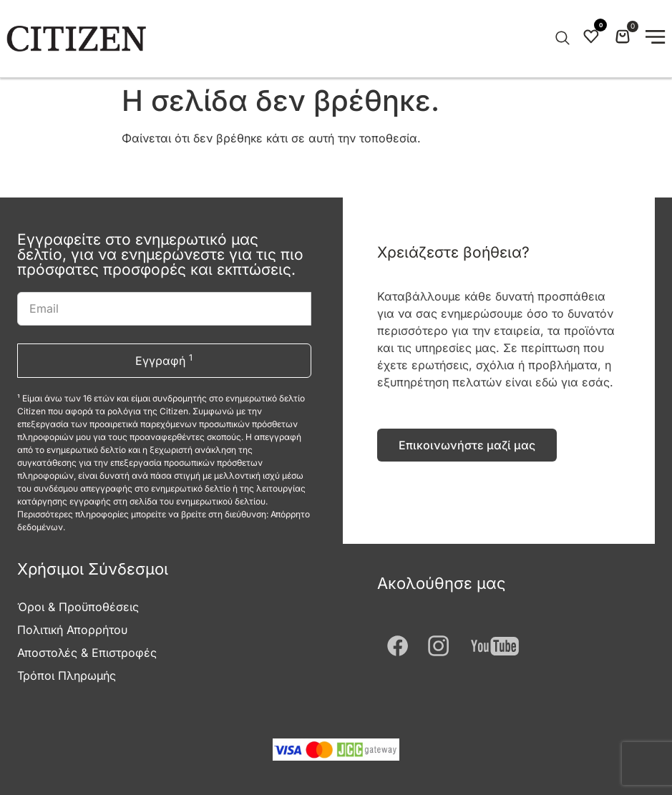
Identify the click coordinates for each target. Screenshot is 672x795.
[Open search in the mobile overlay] (561, 39)
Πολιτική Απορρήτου (72, 630)
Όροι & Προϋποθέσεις (78, 607)
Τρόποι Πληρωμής (67, 675)
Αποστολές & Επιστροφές (87, 653)
